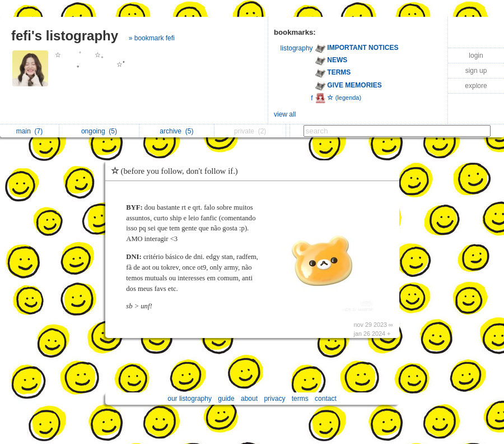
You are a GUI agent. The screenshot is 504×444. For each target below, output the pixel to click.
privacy (274, 399)
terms (300, 399)
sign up (476, 71)
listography (297, 48)
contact (326, 399)
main (29, 131)
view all (285, 114)
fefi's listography (65, 36)
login (476, 55)
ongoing (99, 131)
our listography (190, 399)
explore (476, 86)
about (249, 399)
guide (226, 399)
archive (176, 131)
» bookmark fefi (152, 38)
